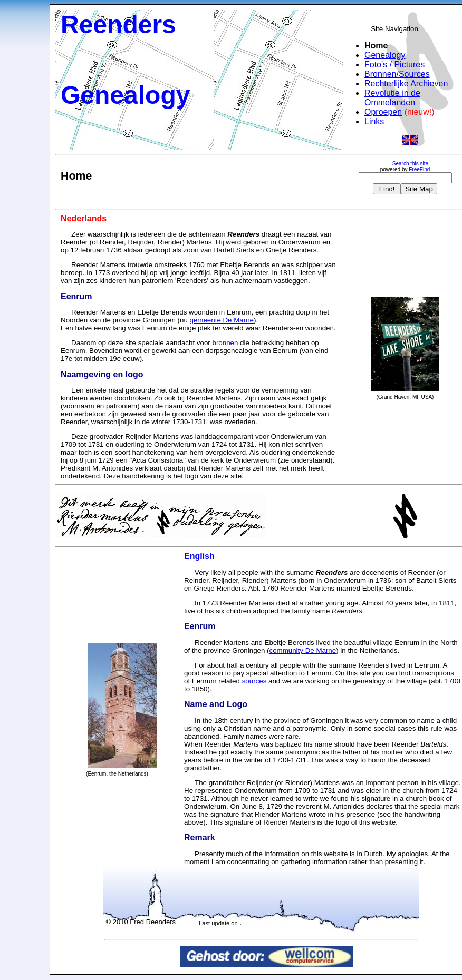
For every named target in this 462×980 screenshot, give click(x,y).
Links (374, 121)
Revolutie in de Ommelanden (392, 98)
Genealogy (385, 55)
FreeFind (419, 169)
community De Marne (303, 650)
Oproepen (383, 112)
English (199, 556)
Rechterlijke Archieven (406, 84)
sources (254, 681)
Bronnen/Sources (397, 74)
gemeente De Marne (222, 320)
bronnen (225, 343)
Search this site (410, 164)
